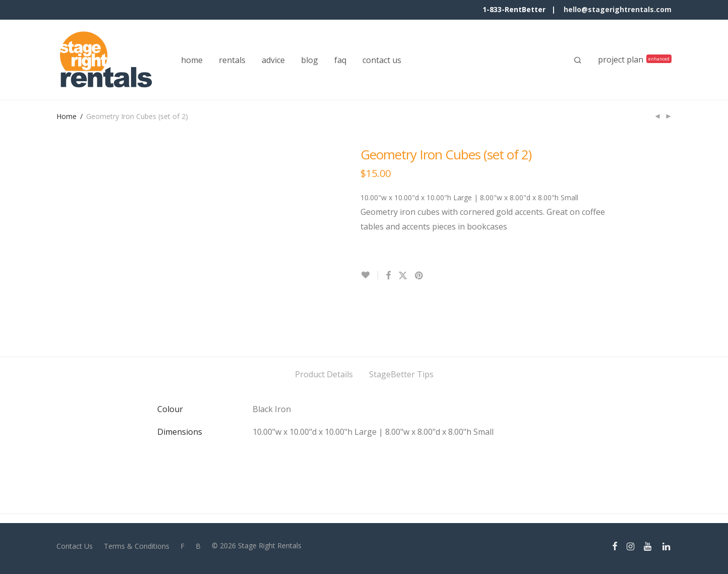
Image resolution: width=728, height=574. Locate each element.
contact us (382, 60)
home (192, 60)
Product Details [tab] (324, 374)
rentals (232, 60)
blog (310, 60)
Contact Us (75, 546)
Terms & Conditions (137, 546)
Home (67, 116)
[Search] (578, 60)
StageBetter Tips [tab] (401, 374)
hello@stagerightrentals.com (618, 9)
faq (340, 60)
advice (273, 60)
